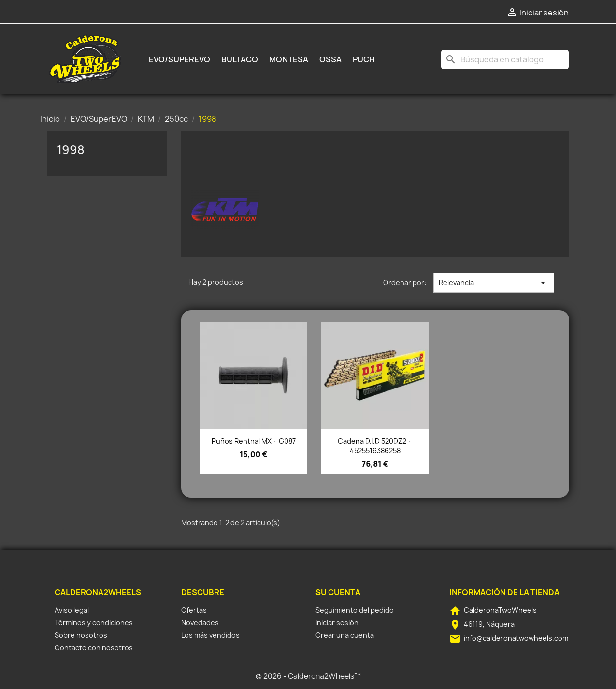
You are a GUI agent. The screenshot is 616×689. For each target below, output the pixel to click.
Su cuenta (338, 592)
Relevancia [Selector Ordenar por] (494, 283)
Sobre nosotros (81, 635)
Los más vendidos (210, 635)
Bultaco (240, 59)
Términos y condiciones (94, 623)
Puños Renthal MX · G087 (254, 441)
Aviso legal (72, 610)
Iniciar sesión (337, 623)
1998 (71, 150)
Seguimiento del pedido (355, 610)
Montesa (289, 59)
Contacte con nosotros (94, 648)
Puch (364, 59)
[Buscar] (505, 59)
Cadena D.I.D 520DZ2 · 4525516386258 (375, 446)
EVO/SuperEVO (179, 59)
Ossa (330, 59)
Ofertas (194, 610)
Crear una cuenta (345, 635)
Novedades (200, 623)
